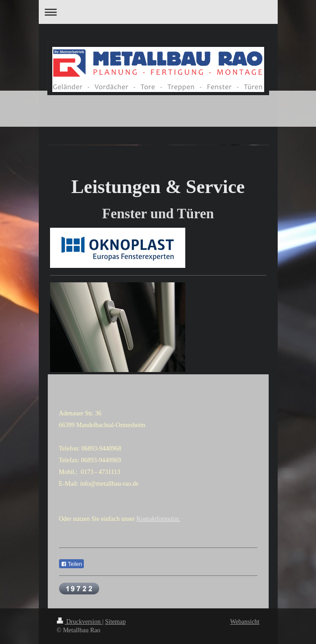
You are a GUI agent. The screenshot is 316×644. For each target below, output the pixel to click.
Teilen (71, 564)
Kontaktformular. (158, 519)
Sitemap (115, 622)
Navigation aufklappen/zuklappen (158, 12)
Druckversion (80, 622)
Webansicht (245, 622)
